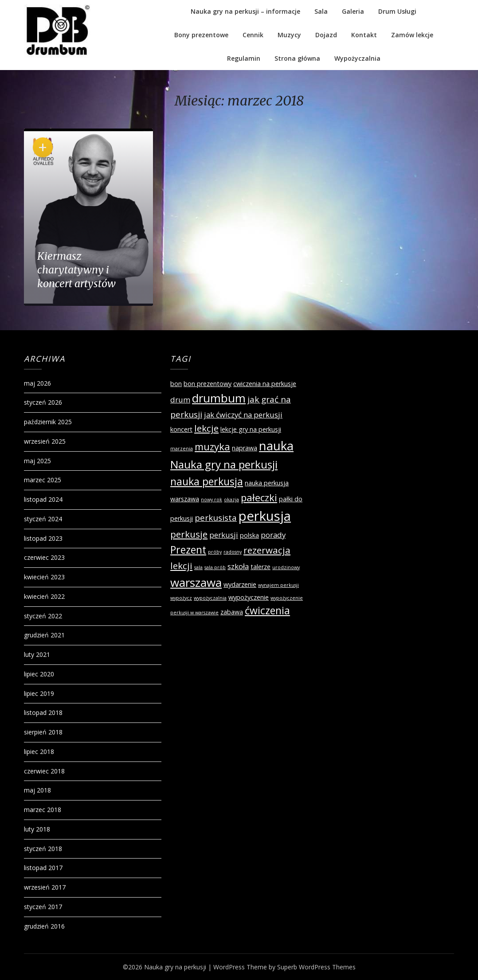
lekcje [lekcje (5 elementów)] (206, 428)
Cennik (253, 35)
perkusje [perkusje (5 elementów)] (189, 534)
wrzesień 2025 (45, 441)
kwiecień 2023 (44, 577)
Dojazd (326, 35)
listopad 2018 (43, 713)
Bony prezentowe (201, 35)
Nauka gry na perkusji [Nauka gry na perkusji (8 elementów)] (224, 464)
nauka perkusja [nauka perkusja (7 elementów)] (207, 481)
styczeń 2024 (43, 519)
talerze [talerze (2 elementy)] (261, 567)
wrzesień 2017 (45, 887)
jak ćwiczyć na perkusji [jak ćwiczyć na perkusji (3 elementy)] (243, 415)
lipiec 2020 (39, 674)
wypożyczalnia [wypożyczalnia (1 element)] (210, 598)
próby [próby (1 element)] (215, 552)
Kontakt (364, 35)
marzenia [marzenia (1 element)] (182, 449)
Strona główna (297, 58)
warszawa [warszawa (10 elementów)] (196, 582)
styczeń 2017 (43, 907)
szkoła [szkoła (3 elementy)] (238, 566)
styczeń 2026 (43, 402)
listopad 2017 (43, 868)
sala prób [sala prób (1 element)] (215, 567)
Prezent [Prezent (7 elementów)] (188, 550)
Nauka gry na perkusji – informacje (245, 11)
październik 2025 (48, 422)
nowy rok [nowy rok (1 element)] (212, 500)
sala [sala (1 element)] (198, 567)
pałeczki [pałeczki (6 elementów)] (259, 497)
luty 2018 (37, 829)
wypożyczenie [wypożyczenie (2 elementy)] (249, 597)
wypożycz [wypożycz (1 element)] (181, 598)
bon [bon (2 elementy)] (176, 384)
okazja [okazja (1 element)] (231, 500)
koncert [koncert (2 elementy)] (181, 429)
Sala (321, 11)
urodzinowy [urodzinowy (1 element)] (286, 567)
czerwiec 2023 (44, 557)
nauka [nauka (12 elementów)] (276, 446)
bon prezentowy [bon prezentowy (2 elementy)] (208, 384)
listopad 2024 (43, 499)
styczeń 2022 (43, 616)
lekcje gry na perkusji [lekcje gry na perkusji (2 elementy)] (251, 429)
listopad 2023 (43, 538)
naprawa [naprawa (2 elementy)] (245, 448)
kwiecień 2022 (44, 596)
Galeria (353, 11)
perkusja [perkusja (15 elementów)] (265, 516)
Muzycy (289, 35)
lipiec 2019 (39, 693)
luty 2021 (37, 654)
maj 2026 (37, 383)
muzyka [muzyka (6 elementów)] (212, 446)
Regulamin (244, 58)
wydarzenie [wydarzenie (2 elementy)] (240, 584)
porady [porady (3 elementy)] (273, 535)
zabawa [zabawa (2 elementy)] (232, 612)
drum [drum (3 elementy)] (180, 400)
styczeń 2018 (43, 849)
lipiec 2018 (39, 752)
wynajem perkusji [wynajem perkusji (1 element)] (278, 585)
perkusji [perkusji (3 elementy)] (224, 535)
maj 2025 (37, 461)
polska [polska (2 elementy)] (249, 535)
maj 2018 (37, 790)
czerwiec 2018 (44, 771)
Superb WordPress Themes (316, 967)
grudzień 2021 (44, 635)
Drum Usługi (397, 11)
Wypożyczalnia (357, 58)
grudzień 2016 (44, 926)
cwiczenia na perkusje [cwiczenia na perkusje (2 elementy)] (265, 384)
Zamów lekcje (412, 35)
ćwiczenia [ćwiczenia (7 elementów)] (267, 610)
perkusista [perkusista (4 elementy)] (216, 518)
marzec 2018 (43, 810)
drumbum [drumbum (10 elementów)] (219, 398)
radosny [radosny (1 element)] (233, 552)
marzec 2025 (43, 480)
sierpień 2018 (43, 732)
